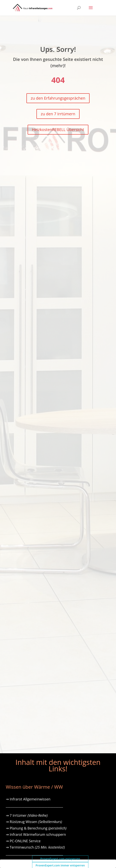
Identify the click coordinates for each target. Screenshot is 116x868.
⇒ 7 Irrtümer (27, 815)
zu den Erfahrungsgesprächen (58, 98)
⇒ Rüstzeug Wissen (34, 822)
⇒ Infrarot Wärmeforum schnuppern (36, 834)
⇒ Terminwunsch (35, 847)
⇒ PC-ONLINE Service (23, 841)
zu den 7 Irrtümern (58, 114)
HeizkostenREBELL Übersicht (58, 130)
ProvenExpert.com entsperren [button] (60, 859)
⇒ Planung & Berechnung (36, 828)
